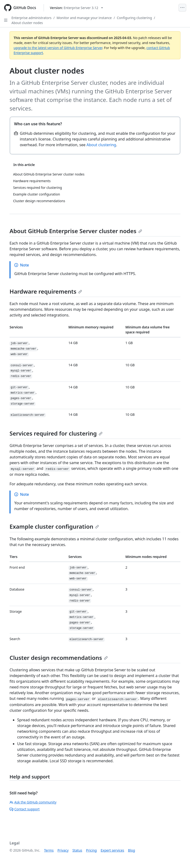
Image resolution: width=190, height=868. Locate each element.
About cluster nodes (27, 23)
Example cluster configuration (54, 526)
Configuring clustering (134, 18)
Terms (49, 850)
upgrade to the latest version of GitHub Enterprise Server (58, 48)
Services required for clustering (56, 433)
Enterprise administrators (31, 18)
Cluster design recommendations (59, 658)
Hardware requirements (46, 291)
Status (77, 850)
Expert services (112, 850)
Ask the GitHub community (33, 802)
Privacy (63, 850)
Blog (132, 850)
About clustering (101, 145)
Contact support (25, 809)
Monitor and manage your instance (84, 18)
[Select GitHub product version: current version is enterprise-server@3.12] (76, 8)
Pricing (91, 850)
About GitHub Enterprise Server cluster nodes (76, 231)
